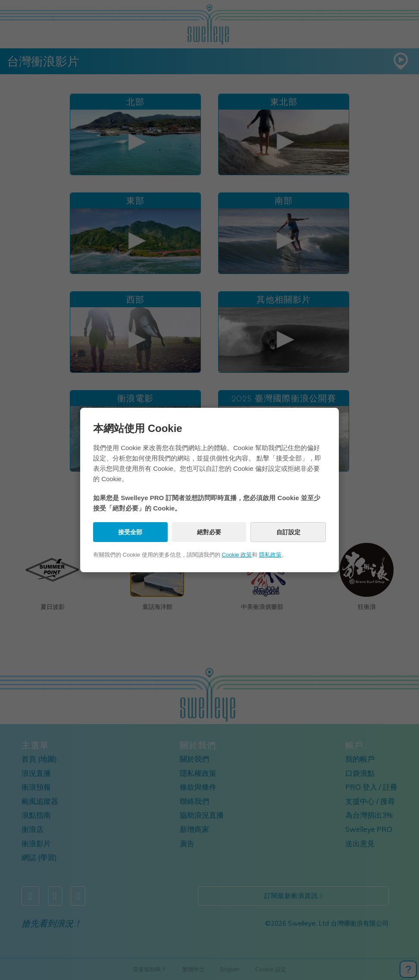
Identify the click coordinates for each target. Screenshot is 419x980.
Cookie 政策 (237, 555)
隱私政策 (270, 555)
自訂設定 (288, 532)
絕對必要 (209, 532)
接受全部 (130, 532)
